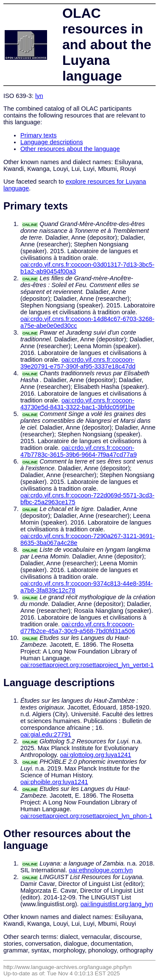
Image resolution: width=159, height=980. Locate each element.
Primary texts (39, 135)
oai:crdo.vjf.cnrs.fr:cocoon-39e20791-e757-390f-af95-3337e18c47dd (78, 363)
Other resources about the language (70, 149)
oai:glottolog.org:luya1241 (95, 755)
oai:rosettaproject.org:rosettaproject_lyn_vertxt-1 (87, 665)
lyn (39, 96)
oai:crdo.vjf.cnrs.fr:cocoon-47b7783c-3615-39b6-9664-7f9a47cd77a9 (79, 451)
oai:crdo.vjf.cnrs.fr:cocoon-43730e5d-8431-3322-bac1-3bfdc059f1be (78, 404)
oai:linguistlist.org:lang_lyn (117, 904)
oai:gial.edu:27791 (46, 734)
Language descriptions (52, 142)
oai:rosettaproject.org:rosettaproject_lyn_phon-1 (86, 816)
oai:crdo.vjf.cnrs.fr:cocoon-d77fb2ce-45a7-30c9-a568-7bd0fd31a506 (78, 628)
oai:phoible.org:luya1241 (54, 782)
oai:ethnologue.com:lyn (101, 870)
